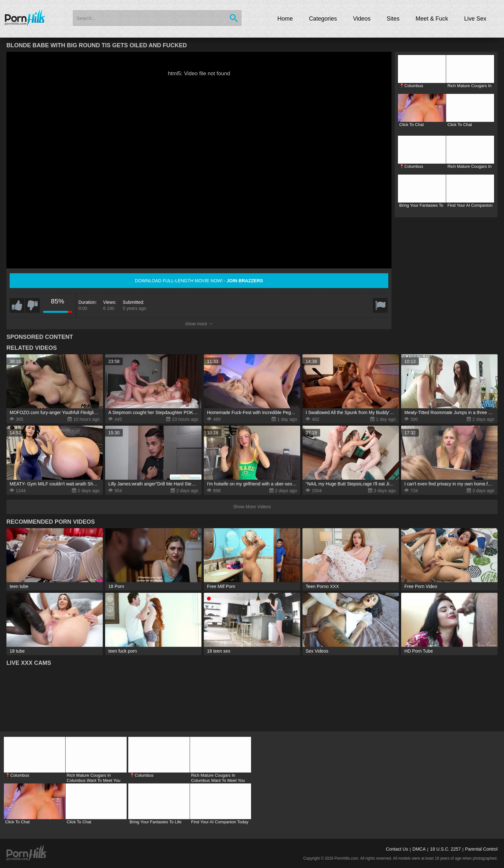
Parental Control (481, 849)
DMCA (419, 849)
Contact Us (397, 849)
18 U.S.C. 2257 (446, 849)
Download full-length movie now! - (199, 281)
